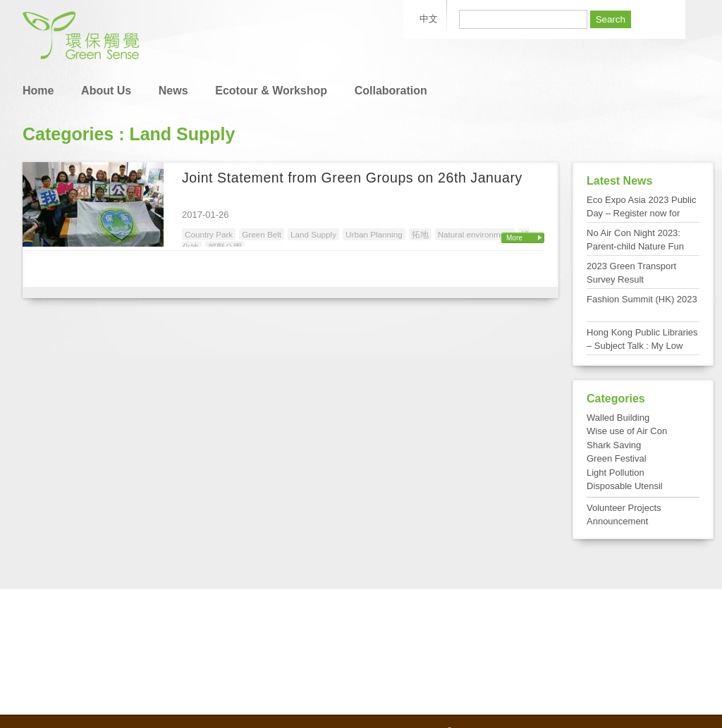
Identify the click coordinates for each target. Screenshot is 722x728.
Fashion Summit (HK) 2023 (642, 299)
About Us (106, 91)
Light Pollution (616, 473)
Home (38, 91)
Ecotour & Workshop (271, 91)
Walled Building (618, 418)
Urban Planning (374, 234)
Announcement (617, 521)
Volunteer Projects (624, 508)
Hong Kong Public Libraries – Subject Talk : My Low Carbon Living (642, 346)
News (173, 91)
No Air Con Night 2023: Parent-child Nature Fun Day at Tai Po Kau (635, 247)
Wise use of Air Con (627, 431)
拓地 (420, 234)
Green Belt (262, 234)
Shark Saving (614, 445)
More (514, 238)
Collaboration (391, 91)
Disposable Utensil (625, 486)
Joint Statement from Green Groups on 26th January (352, 178)
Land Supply (313, 234)
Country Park (209, 234)
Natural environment (475, 234)
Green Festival (617, 458)
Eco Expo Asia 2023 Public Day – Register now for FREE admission (641, 214)
